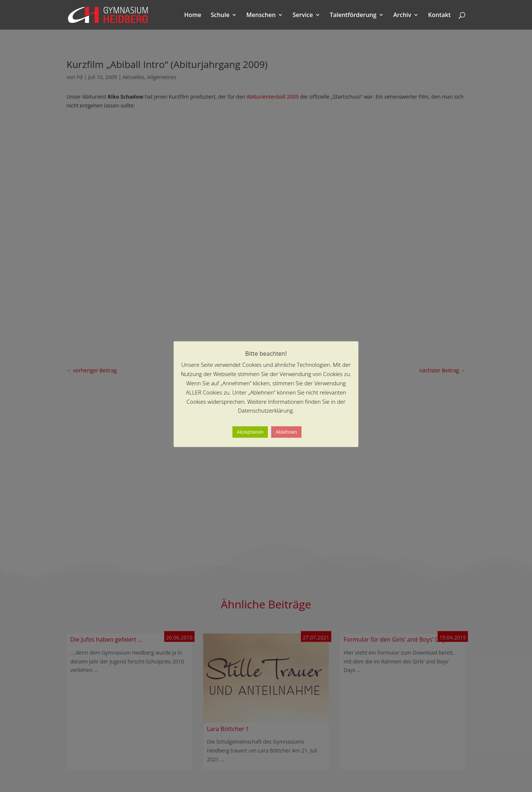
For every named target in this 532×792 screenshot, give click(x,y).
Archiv (403, 16)
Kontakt (439, 16)
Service (303, 16)
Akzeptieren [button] (250, 432)
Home (193, 16)
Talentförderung (353, 16)
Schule (220, 16)
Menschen (261, 16)
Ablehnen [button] (286, 432)
